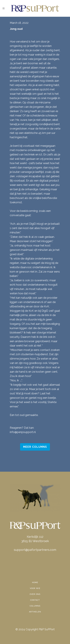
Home (35, 583)
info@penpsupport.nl (23, 432)
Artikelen (35, 612)
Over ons (35, 594)
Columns (35, 606)
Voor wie (35, 588)
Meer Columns (35, 447)
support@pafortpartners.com (35, 550)
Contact (35, 600)
